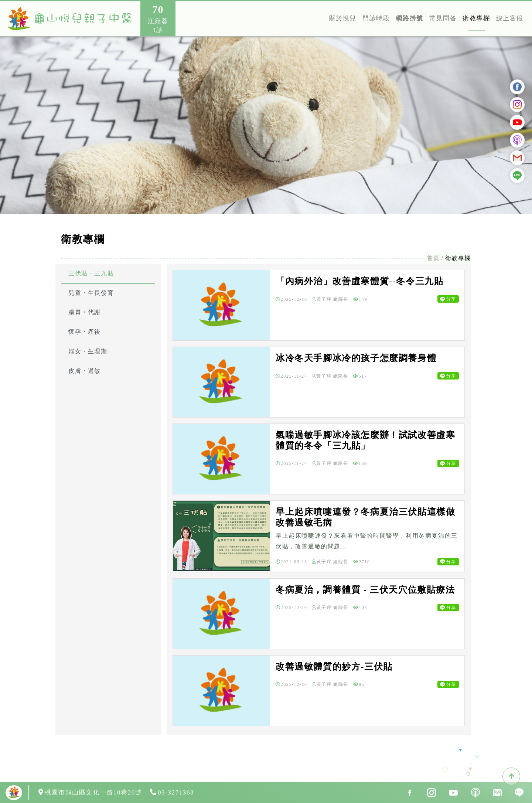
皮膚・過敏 (85, 371)
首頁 (433, 258)
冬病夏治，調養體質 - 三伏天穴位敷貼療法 (365, 590)
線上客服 (510, 18)
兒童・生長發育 (91, 293)
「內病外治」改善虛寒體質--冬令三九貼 (359, 281)
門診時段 (376, 18)
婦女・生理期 (88, 351)
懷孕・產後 (85, 332)
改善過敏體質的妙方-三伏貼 (334, 667)
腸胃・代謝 (85, 312)
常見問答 (443, 18)
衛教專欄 (476, 18)
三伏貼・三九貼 (91, 273)
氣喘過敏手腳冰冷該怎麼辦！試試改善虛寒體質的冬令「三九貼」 (365, 440)
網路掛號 (409, 18)
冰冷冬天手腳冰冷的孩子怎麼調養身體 (356, 358)
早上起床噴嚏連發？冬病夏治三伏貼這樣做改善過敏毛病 (365, 517)
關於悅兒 (343, 18)
